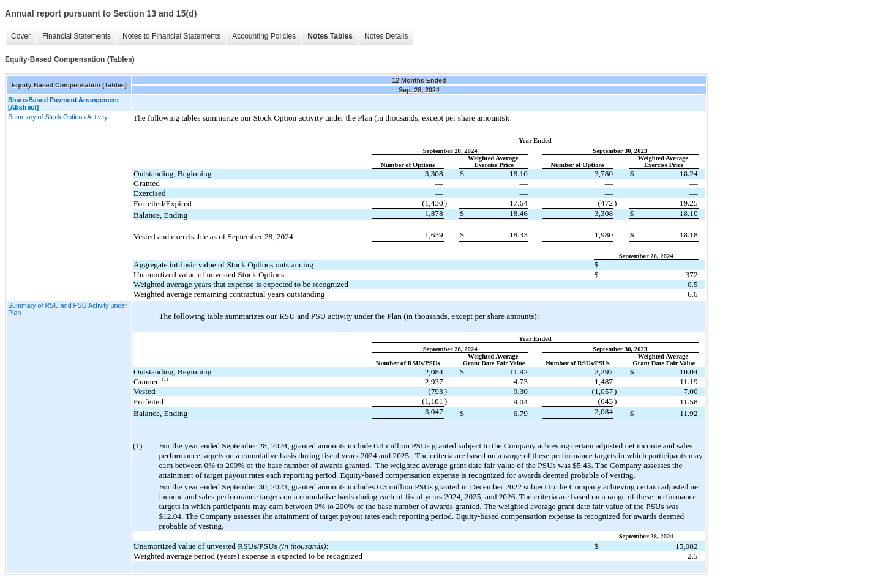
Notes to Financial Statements (171, 36)
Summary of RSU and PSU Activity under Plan (68, 309)
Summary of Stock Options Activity (58, 117)
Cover (21, 36)
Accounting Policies (264, 36)
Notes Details (386, 36)
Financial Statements (77, 36)
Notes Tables (330, 36)
